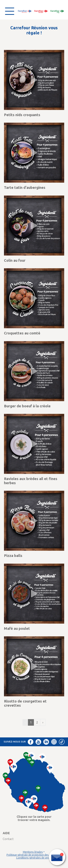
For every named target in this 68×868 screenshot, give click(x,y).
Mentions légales (33, 852)
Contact (8, 839)
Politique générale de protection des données (33, 855)
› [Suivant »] (43, 722)
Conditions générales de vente (34, 858)
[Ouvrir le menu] (10, 11)
